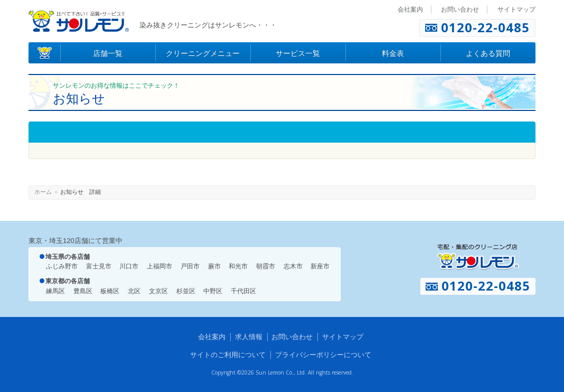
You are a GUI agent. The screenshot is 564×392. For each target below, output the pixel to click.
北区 (134, 291)
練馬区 (55, 291)
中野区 (213, 291)
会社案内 (410, 10)
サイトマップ (516, 10)
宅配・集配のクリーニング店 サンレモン (478, 257)
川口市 (129, 266)
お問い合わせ (460, 10)
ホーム (43, 192)
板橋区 (110, 291)
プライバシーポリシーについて (323, 355)
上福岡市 (159, 266)
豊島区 (83, 291)
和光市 (238, 266)
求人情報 (249, 337)
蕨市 (214, 266)
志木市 (293, 266)
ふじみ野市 (62, 266)
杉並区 (186, 291)
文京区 (158, 291)
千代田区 (243, 291)
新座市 (320, 266)
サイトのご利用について (228, 355)
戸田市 (190, 266)
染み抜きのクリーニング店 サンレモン (79, 21)
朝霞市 (266, 266)
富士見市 (99, 266)
